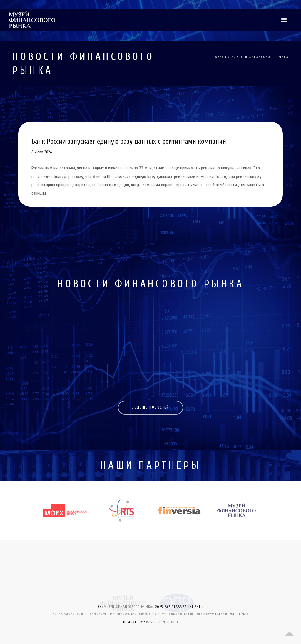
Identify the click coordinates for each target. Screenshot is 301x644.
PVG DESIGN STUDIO (162, 622)
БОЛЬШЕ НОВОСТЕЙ (150, 407)
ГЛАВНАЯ (219, 57)
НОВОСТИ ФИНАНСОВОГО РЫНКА (260, 57)
